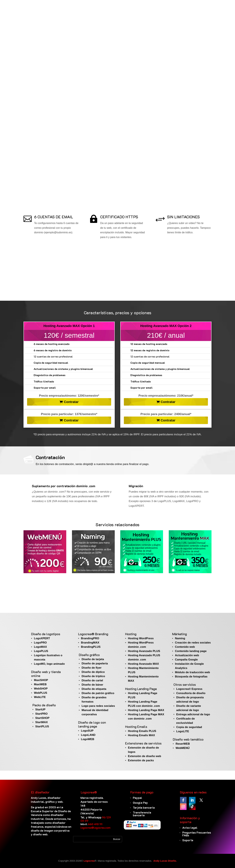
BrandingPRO (90, 638)
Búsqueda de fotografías (191, 677)
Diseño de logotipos (46, 634)
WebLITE (40, 697)
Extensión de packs (141, 760)
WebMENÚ (183, 748)
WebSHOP (41, 689)
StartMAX (42, 722)
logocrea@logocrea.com (95, 828)
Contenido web (185, 647)
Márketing (180, 634)
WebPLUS (41, 693)
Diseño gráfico (89, 655)
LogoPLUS (41, 651)
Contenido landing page (191, 651)
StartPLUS (42, 726)
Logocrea (89, 861)
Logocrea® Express (189, 689)
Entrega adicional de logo (193, 714)
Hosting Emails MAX (141, 735)
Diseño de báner (92, 685)
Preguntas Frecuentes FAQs (197, 834)
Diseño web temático (188, 739)
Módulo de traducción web (192, 672)
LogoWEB (88, 739)
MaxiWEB (40, 684)
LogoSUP (87, 731)
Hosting (131, 634)
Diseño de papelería (95, 663)
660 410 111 (95, 824)
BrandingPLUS (91, 647)
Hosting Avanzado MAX (143, 664)
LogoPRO (40, 643)
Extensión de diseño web (145, 756)
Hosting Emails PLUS (142, 731)
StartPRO (41, 714)
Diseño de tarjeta (93, 659)
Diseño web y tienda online (46, 674)
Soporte (188, 840)
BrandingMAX (90, 643)
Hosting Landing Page (141, 689)
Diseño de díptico (93, 672)
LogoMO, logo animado (49, 664)
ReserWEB (183, 744)
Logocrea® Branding (93, 634)
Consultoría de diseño (191, 693)
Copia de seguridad (189, 727)
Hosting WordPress (141, 638)
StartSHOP (42, 718)
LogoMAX (40, 647)
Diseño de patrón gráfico (98, 693)
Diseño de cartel (92, 680)
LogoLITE (183, 731)
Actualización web (187, 655)
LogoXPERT (42, 638)
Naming (180, 638)
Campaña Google (186, 660)
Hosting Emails (136, 727)
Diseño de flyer (92, 668)
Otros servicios (185, 684)
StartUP (40, 709)
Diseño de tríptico (93, 676)
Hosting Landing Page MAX (146, 710)
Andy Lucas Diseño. (165, 861)
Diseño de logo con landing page (92, 724)
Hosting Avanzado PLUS (144, 651)
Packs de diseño (44, 705)
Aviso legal (190, 828)
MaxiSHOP (41, 680)
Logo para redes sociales (98, 706)
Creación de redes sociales (193, 643)
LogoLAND (88, 735)
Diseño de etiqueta (94, 689)
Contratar (71, 402)
